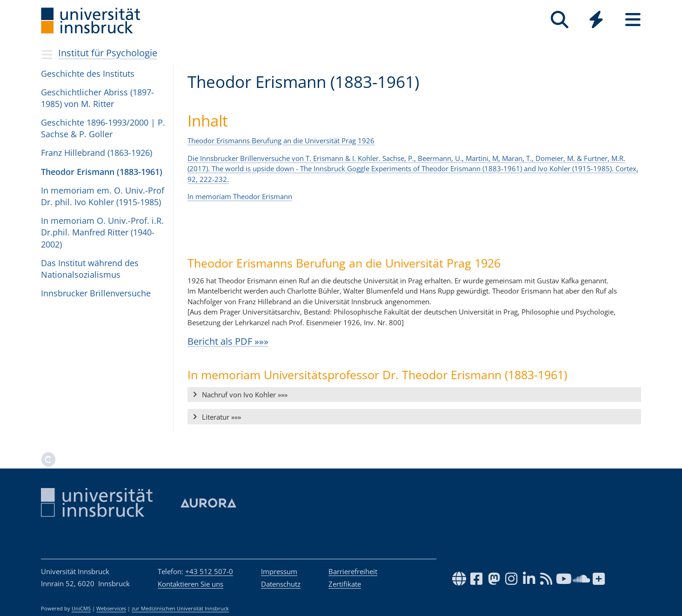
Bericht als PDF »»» (228, 341)
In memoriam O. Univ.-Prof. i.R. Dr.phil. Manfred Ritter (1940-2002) (102, 232)
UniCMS (81, 609)
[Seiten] (633, 20)
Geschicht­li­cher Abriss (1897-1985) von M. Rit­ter (97, 98)
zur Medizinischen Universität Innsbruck (180, 609)
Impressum (279, 571)
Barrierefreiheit (353, 571)
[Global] (596, 21)
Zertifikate (345, 584)
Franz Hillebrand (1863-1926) (97, 153)
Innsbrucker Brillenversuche (96, 293)
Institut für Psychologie (108, 53)
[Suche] (559, 20)
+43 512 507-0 (209, 571)
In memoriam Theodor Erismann (240, 196)
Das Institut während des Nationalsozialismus (90, 269)
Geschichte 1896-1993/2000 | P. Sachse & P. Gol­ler (103, 128)
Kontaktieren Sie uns (191, 584)
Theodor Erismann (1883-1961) (102, 172)
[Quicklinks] (596, 20)
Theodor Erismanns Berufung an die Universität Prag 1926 (281, 141)
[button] (414, 395)
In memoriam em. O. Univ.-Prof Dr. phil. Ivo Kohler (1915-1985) (103, 196)
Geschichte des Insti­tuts (88, 74)
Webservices (111, 609)
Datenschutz (281, 584)
